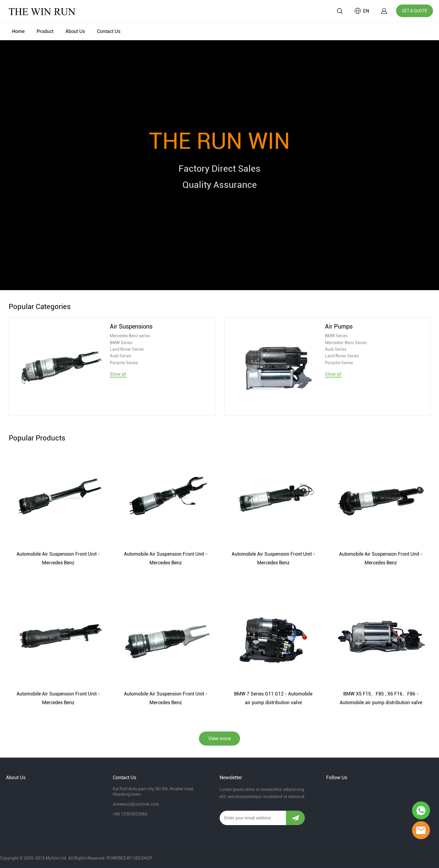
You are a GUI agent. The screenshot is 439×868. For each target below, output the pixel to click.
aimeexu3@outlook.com (136, 804)
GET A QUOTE (415, 11)
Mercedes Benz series (130, 336)
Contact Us (109, 31)
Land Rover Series (127, 349)
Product (45, 31)
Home (18, 31)
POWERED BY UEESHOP (129, 858)
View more (219, 739)
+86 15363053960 (130, 814)
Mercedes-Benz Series (346, 343)
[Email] (253, 818)
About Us (75, 31)
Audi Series (120, 356)
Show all (118, 374)
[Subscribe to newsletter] (295, 818)
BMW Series (121, 343)
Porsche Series (124, 363)
